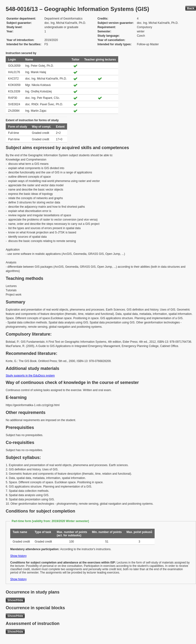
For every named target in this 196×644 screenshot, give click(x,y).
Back (191, 8)
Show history (18, 556)
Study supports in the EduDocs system (30, 376)
